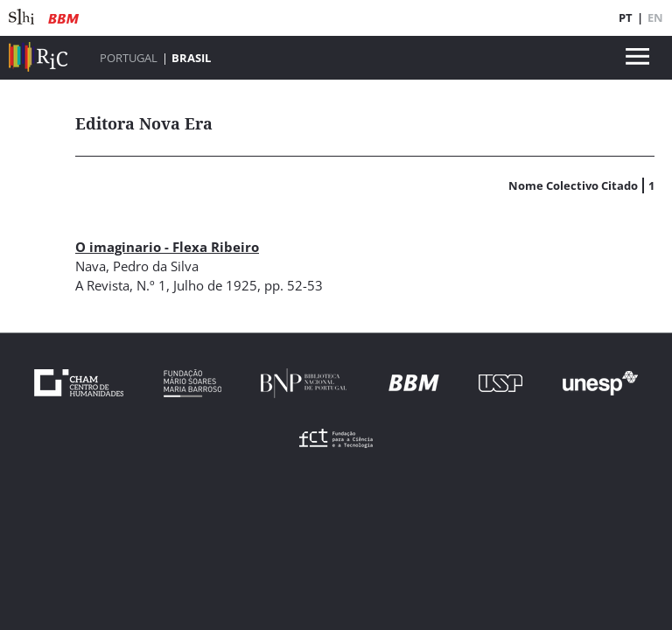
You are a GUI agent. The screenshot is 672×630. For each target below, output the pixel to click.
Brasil (191, 58)
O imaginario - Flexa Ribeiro (167, 247)
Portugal (129, 58)
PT (626, 17)
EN (655, 17)
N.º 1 (151, 285)
